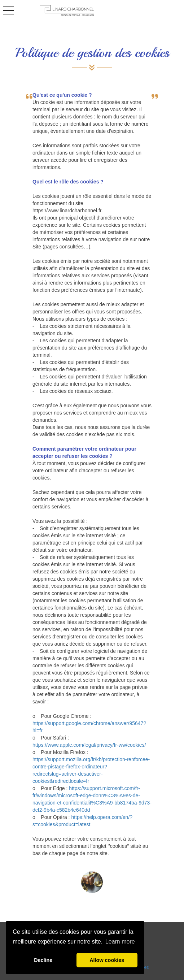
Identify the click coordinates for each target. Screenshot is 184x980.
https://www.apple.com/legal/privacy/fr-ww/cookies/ (89, 745)
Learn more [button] (120, 942)
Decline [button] (43, 960)
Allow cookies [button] (107, 960)
